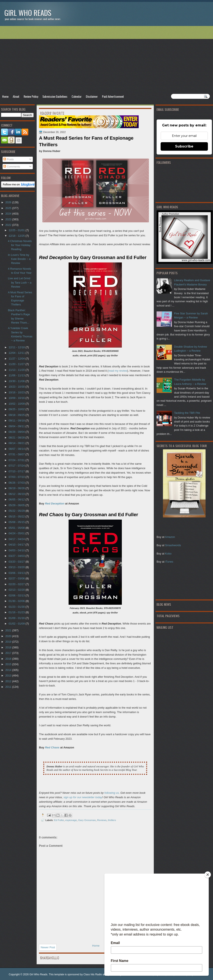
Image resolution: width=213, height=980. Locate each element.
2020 (9, 636)
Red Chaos (52, 747)
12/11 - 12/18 (17, 347)
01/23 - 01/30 (17, 607)
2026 (9, 202)
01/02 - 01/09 (17, 624)
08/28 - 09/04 (17, 432)
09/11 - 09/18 (17, 421)
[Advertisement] (106, 60)
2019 (9, 642)
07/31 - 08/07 (17, 454)
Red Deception (55, 504)
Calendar (77, 96)
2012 (9, 681)
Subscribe (184, 146)
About (16, 96)
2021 (9, 630)
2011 (9, 687)
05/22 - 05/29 (17, 511)
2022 (9, 225)
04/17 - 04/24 (17, 539)
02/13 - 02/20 (17, 590)
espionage (71, 820)
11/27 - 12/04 (17, 359)
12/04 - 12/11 (17, 353)
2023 (9, 219)
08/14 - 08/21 (17, 443)
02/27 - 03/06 (17, 578)
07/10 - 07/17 (17, 471)
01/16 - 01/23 (17, 612)
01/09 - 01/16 (17, 618)
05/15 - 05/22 (17, 517)
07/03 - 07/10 (17, 477)
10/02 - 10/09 (17, 404)
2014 (9, 670)
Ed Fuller (59, 820)
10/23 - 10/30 (17, 387)
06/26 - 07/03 (17, 483)
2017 (9, 653)
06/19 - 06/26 (17, 488)
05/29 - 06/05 (17, 505)
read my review (118, 371)
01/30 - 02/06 (17, 601)
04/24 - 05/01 (17, 533)
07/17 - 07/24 (17, 466)
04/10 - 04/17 (17, 545)
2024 (9, 214)
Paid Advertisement (113, 96)
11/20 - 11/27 (17, 364)
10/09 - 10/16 (17, 398)
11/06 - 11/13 (17, 375)
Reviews (102, 820)
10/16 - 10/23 (17, 392)
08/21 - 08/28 (17, 438)
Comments (12, 167)
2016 (9, 659)
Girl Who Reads (28, 13)
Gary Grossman (87, 820)
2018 (9, 647)
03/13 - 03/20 (17, 567)
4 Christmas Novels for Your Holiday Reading (20, 245)
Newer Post (48, 947)
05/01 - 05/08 (17, 528)
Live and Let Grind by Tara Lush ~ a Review (20, 282)
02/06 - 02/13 (17, 595)
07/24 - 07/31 (17, 460)
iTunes (169, 562)
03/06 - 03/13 (17, 573)
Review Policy (31, 96)
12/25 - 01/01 (17, 230)
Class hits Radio (93, 974)
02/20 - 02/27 (17, 584)
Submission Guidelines (55, 96)
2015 (9, 664)
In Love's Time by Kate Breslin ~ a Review (19, 259)
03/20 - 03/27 (17, 562)
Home (5, 96)
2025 (9, 208)
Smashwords (173, 545)
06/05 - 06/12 (17, 499)
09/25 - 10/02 (17, 409)
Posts (9, 159)
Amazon (170, 537)
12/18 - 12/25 (17, 236)
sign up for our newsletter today (83, 797)
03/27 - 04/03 (17, 556)
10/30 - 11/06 (17, 381)
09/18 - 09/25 (17, 415)
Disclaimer (92, 96)
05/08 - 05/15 (17, 522)
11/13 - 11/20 (17, 370)
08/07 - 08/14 (17, 449)
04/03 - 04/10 (17, 550)
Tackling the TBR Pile (187, 413)
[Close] (208, 875)
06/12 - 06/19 (17, 494)
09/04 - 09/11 (17, 426)
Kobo (168, 554)
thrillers (112, 820)
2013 (9, 676)
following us (112, 793)
